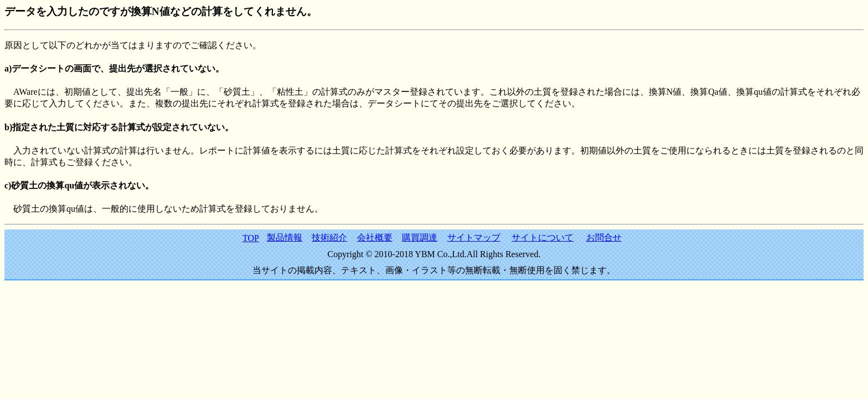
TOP (251, 238)
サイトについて (542, 237)
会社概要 (375, 237)
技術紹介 (329, 237)
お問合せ (604, 237)
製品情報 (285, 237)
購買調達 (420, 237)
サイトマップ (474, 237)
